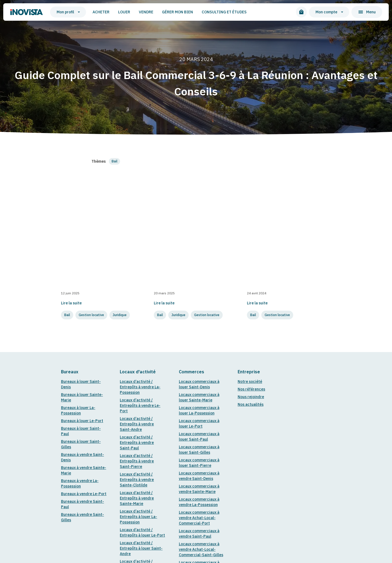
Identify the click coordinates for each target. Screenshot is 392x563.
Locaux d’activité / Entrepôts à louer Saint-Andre (141, 388)
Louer (117, 12)
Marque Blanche (287, 514)
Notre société (250, 221)
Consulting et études (217, 12)
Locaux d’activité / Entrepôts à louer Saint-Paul (141, 407)
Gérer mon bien (170, 12)
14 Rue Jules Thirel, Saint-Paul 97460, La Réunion (179, 507)
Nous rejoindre (251, 237)
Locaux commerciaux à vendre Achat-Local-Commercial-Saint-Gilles (201, 389)
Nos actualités (251, 244)
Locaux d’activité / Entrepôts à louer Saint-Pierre (141, 425)
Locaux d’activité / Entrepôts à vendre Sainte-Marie (137, 338)
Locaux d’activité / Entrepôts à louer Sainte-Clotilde (142, 444)
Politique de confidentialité (174, 514)
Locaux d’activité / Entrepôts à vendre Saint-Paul (137, 282)
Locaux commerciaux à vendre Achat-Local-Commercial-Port (199, 358)
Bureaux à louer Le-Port (82, 261)
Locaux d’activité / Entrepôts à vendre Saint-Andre (137, 264)
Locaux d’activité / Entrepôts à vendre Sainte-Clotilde (137, 319)
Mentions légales (111, 514)
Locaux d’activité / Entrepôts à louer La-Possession (138, 356)
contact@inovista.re (79, 507)
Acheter (93, 12)
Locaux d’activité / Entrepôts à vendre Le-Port (140, 245)
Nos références (251, 229)
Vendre (138, 12)
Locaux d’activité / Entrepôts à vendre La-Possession (140, 227)
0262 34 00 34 (116, 507)
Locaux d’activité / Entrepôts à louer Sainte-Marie (142, 462)
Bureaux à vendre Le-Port (84, 334)
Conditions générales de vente (232, 514)
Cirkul (138, 514)
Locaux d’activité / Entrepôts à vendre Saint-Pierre (137, 301)
